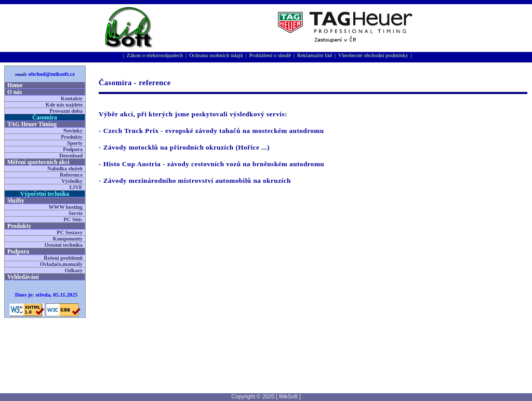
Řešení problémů (63, 258)
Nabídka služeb (65, 169)
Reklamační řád (315, 55)
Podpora (73, 149)
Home (15, 85)
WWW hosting (65, 207)
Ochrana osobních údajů (216, 55)
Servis (76, 213)
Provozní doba (66, 111)
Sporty (75, 143)
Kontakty (72, 98)
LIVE (76, 187)
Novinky (73, 131)
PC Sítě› (73, 219)
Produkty (72, 137)
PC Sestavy (70, 232)
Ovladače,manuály (61, 264)
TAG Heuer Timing (32, 124)
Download (71, 156)
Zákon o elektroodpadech (155, 55)
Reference (71, 175)
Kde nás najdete (64, 105)
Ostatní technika (64, 245)
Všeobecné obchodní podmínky (373, 55)
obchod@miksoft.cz (52, 74)
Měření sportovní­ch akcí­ (38, 162)
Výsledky (72, 181)
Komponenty (68, 239)
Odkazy (74, 270)
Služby (16, 200)
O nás (15, 92)
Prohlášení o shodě (270, 55)
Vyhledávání (23, 277)
